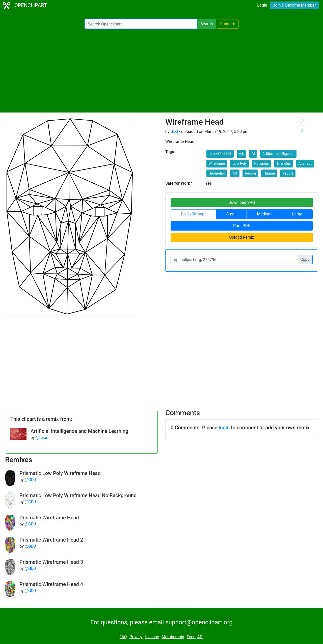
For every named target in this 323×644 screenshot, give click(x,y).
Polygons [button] (262, 163)
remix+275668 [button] (220, 154)
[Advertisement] (161, 71)
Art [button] (235, 173)
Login (262, 5)
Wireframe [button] (217, 163)
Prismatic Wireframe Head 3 (51, 562)
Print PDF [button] (242, 226)
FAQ (123, 637)
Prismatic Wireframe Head (49, 518)
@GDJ (30, 480)
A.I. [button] (241, 154)
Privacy (136, 637)
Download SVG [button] (242, 202)
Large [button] (297, 214)
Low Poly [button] (239, 163)
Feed (191, 637)
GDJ (174, 132)
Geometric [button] (217, 173)
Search (207, 24)
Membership (173, 637)
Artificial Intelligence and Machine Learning (79, 431)
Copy (305, 259)
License (152, 637)
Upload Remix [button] (241, 237)
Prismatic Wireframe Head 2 (51, 540)
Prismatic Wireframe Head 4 (51, 584)
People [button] (288, 173)
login (224, 428)
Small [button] (231, 214)
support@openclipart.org (199, 622)
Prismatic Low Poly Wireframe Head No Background (78, 495)
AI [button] (253, 154)
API (200, 637)
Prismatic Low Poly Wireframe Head (60, 473)
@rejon (42, 438)
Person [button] (250, 173)
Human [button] (269, 173)
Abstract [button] (305, 163)
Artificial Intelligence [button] (278, 154)
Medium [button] (264, 214)
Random (228, 24)
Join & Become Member (294, 5)
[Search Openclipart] (141, 24)
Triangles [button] (284, 163)
